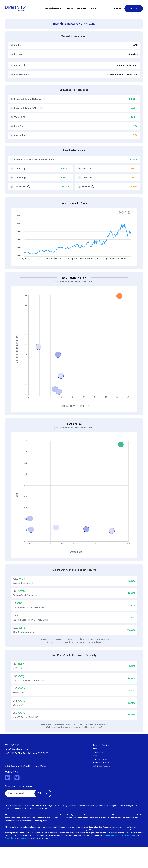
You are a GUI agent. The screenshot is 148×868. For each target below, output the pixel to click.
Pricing (70, 9)
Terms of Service (101, 767)
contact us (25, 860)
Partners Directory (102, 784)
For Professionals (53, 9)
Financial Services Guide (113, 857)
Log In (118, 9)
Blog (95, 770)
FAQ (95, 777)
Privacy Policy (39, 787)
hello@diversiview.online (17, 771)
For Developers (100, 781)
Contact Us (98, 774)
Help (93, 9)
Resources (82, 9)
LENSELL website (102, 787)
